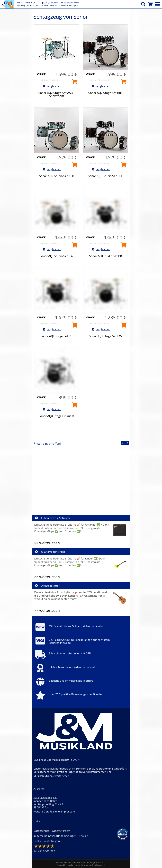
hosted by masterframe (69, 865)
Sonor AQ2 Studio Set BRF (105, 176)
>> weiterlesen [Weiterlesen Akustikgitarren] (47, 610)
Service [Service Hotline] (83, 836)
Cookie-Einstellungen (47, 841)
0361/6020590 (50, 3)
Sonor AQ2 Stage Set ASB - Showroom (57, 94)
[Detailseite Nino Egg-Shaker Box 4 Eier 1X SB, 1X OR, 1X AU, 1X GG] (57, 476)
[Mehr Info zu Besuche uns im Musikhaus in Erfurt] (81, 682)
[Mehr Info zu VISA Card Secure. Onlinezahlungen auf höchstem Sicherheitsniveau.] (81, 642)
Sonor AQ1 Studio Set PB (106, 256)
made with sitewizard (94, 865)
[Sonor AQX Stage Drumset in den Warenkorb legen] (74, 406)
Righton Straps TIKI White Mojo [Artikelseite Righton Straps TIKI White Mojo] (105, 500)
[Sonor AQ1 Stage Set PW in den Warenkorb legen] (123, 326)
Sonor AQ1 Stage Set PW (106, 336)
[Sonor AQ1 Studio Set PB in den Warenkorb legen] (123, 246)
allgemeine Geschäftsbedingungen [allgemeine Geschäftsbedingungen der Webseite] (55, 836)
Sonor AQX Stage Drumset (56, 416)
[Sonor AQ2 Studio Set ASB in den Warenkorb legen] (74, 166)
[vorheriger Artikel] (123, 443)
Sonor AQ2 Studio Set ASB (57, 176)
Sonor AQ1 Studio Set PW (56, 256)
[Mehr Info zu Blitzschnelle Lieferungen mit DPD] (81, 655)
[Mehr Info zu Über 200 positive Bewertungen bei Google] (81, 696)
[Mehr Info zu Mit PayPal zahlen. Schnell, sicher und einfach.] (81, 628)
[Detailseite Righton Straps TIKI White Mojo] (105, 476)
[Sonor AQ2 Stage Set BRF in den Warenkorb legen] (123, 83)
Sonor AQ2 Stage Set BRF (105, 93)
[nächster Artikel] (127, 443)
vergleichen (52, 86)
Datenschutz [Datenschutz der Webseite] (41, 831)
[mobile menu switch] (158, 3)
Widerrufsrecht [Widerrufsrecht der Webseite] (61, 831)
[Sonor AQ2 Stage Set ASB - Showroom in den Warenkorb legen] (74, 83)
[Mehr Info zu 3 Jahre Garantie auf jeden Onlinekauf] (81, 669)
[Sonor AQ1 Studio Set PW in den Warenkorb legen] (74, 246)
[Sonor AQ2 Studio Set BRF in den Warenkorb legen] (123, 166)
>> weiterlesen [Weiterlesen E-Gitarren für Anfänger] (47, 543)
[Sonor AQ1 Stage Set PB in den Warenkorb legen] (74, 326)
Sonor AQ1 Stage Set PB (56, 336)
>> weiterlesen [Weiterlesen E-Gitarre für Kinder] (47, 577)
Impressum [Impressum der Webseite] (68, 811)
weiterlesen (62, 776)
